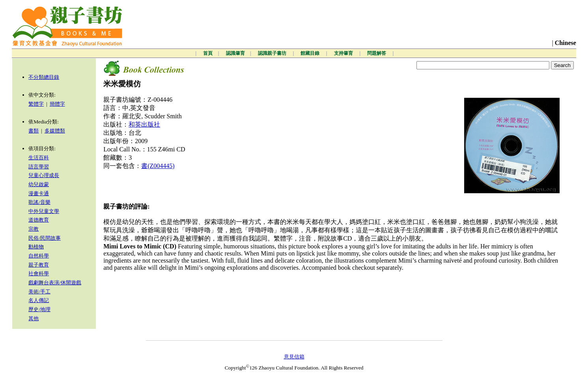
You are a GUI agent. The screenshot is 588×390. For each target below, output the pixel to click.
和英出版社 (144, 124)
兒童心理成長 (44, 175)
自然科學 (39, 256)
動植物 (36, 247)
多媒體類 (55, 131)
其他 (34, 318)
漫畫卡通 (39, 193)
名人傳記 (39, 300)
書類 (34, 131)
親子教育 (39, 265)
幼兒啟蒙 (39, 184)
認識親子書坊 (273, 53)
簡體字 (57, 104)
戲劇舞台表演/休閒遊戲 (55, 283)
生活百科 (39, 158)
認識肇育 (235, 53)
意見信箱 (294, 357)
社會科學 (39, 273)
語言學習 (39, 167)
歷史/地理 (39, 309)
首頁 (208, 53)
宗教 (34, 229)
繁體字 (36, 104)
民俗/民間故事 (45, 238)
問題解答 (377, 53)
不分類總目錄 (44, 77)
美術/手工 (39, 292)
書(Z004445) (158, 166)
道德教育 (39, 220)
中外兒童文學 (44, 211)
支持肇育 (344, 53)
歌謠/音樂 (39, 202)
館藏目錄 (311, 53)
